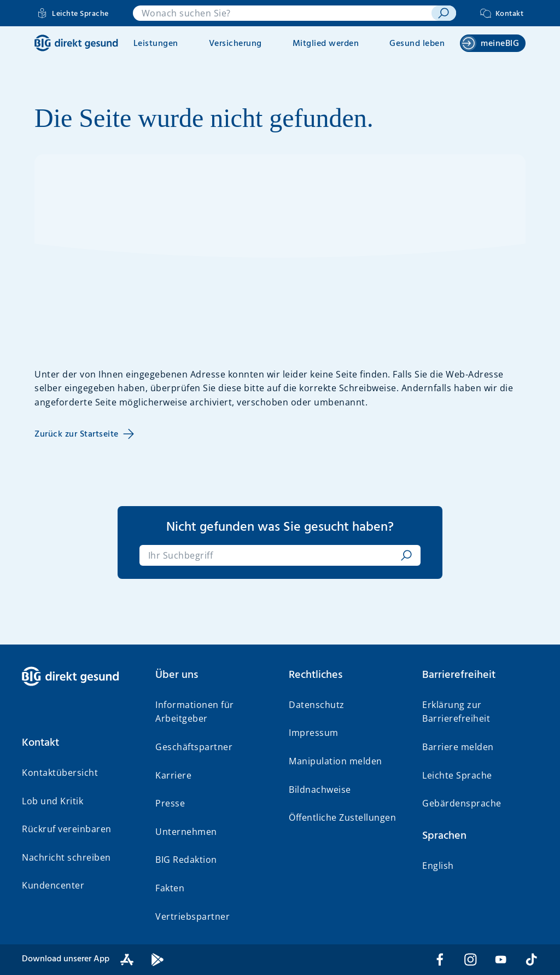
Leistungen (156, 44)
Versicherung (235, 44)
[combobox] (282, 13)
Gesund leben (417, 44)
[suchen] (444, 13)
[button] (80, 743)
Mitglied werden (326, 44)
